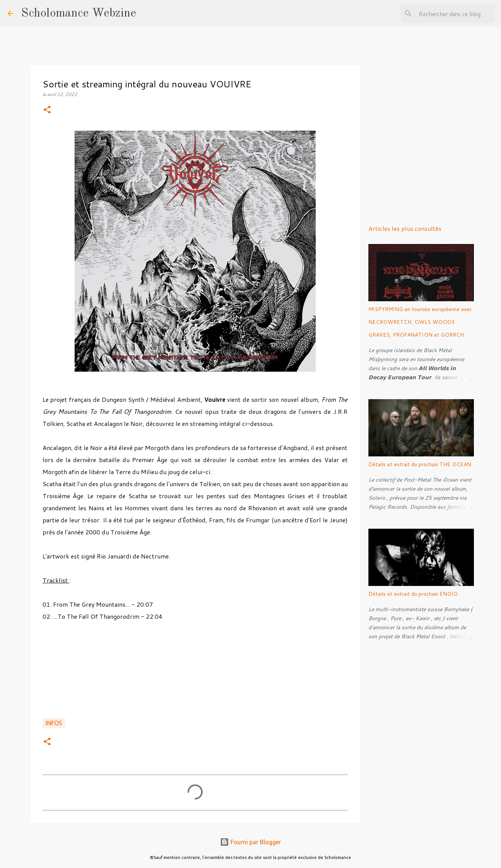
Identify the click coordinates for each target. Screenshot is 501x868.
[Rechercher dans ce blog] (455, 14)
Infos (54, 723)
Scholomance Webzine (79, 14)
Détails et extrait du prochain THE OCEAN (420, 464)
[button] (47, 110)
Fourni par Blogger (250, 842)
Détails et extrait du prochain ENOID (413, 594)
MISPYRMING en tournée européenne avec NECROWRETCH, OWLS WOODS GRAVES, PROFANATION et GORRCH (420, 322)
